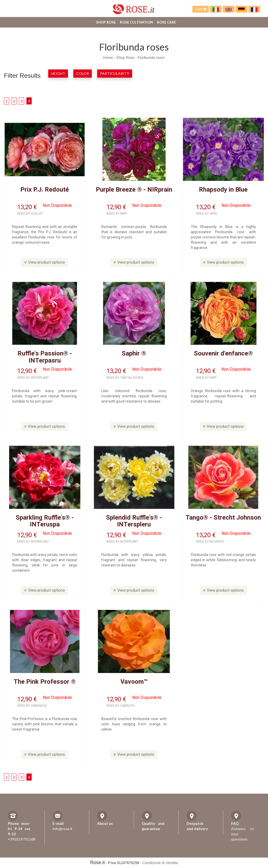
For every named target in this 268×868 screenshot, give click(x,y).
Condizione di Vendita (160, 863)
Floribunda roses (151, 58)
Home (108, 58)
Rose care (166, 22)
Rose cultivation (136, 22)
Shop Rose (106, 22)
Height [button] (58, 73)
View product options (45, 262)
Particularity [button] (115, 73)
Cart (201, 9)
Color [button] (83, 73)
